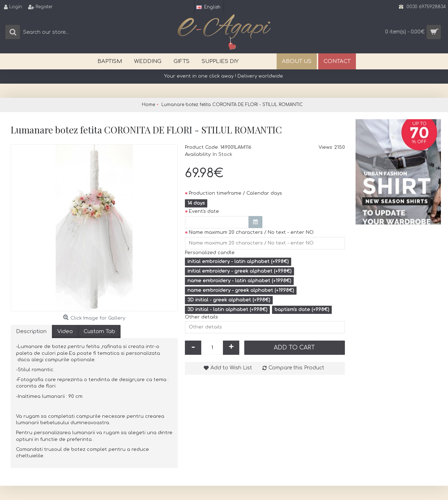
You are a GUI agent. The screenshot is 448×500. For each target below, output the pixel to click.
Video (65, 331)
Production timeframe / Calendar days (235, 193)
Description (31, 331)
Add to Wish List (231, 368)
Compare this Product (296, 368)
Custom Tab (99, 331)
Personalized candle (210, 253)
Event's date (204, 211)
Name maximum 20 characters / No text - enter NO (251, 232)
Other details (201, 317)
